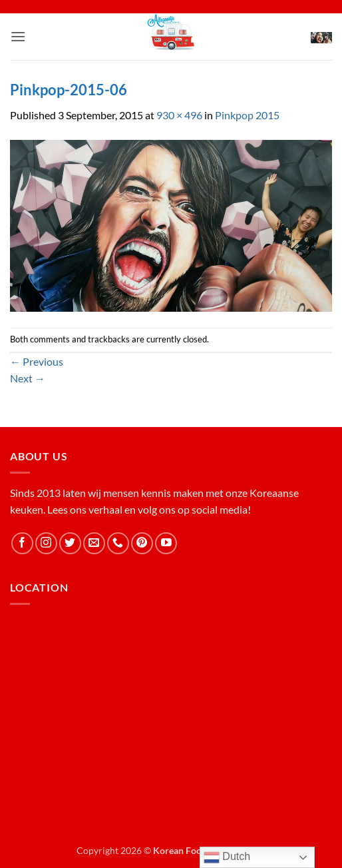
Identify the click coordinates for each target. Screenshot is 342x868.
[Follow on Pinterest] (142, 543)
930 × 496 (179, 115)
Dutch (227, 857)
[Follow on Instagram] (46, 543)
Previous (37, 361)
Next (28, 378)
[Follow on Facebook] (22, 543)
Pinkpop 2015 (247, 115)
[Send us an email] (94, 543)
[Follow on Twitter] (70, 543)
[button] (18, 36)
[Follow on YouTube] (166, 543)
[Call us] (118, 543)
